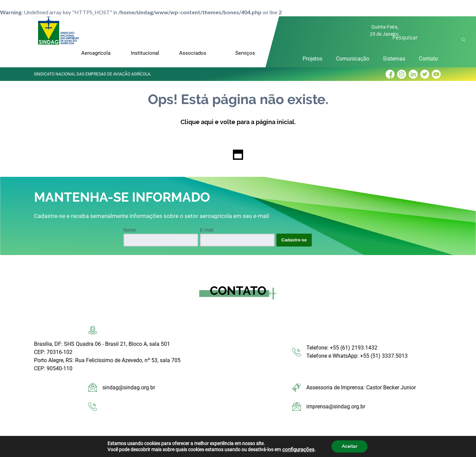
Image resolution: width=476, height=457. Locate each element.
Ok (464, 40)
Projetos (312, 59)
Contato (428, 59)
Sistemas (394, 59)
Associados (193, 53)
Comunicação (353, 59)
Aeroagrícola (96, 53)
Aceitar (350, 446)
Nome (130, 230)
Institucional (145, 53)
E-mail (207, 230)
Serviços (245, 53)
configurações (298, 450)
